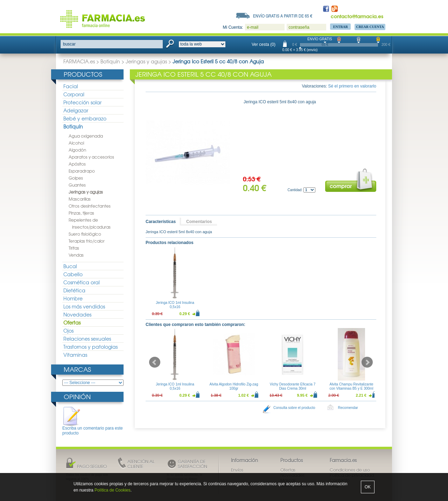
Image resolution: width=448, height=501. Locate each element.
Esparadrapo (82, 171)
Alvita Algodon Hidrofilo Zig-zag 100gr (234, 386)
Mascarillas (80, 199)
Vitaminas (75, 355)
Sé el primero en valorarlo (352, 86)
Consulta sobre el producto (294, 408)
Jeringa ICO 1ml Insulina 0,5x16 (175, 305)
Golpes (76, 178)
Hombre (73, 298)
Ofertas (72, 322)
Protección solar (82, 102)
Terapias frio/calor (87, 241)
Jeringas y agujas (146, 61)
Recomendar (348, 408)
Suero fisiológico (85, 234)
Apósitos (77, 164)
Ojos (68, 330)
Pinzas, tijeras (81, 213)
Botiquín (110, 61)
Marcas (77, 369)
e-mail (253, 27)
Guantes (77, 185)
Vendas (76, 255)
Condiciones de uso (350, 470)
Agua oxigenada (86, 136)
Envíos (237, 470)
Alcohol (76, 143)
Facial (71, 86)
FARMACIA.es (79, 61)
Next (367, 362)
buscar (69, 44)
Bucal (70, 266)
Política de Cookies (113, 490)
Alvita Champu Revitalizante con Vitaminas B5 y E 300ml (351, 386)
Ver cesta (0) (264, 44)
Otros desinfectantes (90, 206)
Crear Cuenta (370, 27)
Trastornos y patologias (90, 347)
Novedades (77, 314)
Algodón (77, 150)
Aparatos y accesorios (91, 157)
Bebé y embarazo (85, 118)
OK (368, 487)
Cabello (73, 274)
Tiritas (74, 248)
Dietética (74, 290)
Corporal (74, 94)
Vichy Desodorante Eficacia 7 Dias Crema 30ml (293, 386)
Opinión (77, 396)
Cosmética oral (82, 282)
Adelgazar (76, 110)
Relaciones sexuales (87, 339)
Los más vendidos (84, 306)
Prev (155, 362)
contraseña (299, 27)
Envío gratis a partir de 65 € (283, 16)
